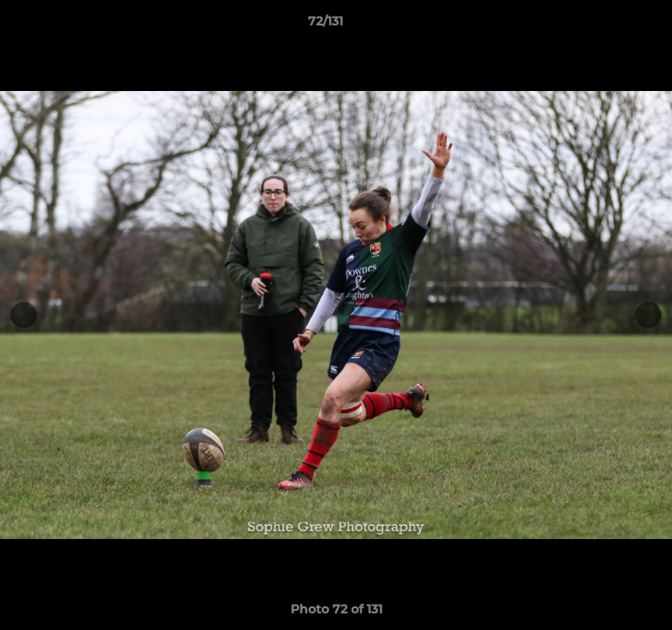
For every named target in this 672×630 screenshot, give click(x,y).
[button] (609, 25)
